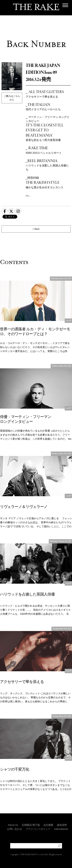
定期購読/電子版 (31, 825)
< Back (36, 229)
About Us (13, 825)
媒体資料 (62, 825)
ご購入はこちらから (12, 98)
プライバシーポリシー (38, 829)
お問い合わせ (15, 829)
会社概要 (48, 825)
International (61, 829)
